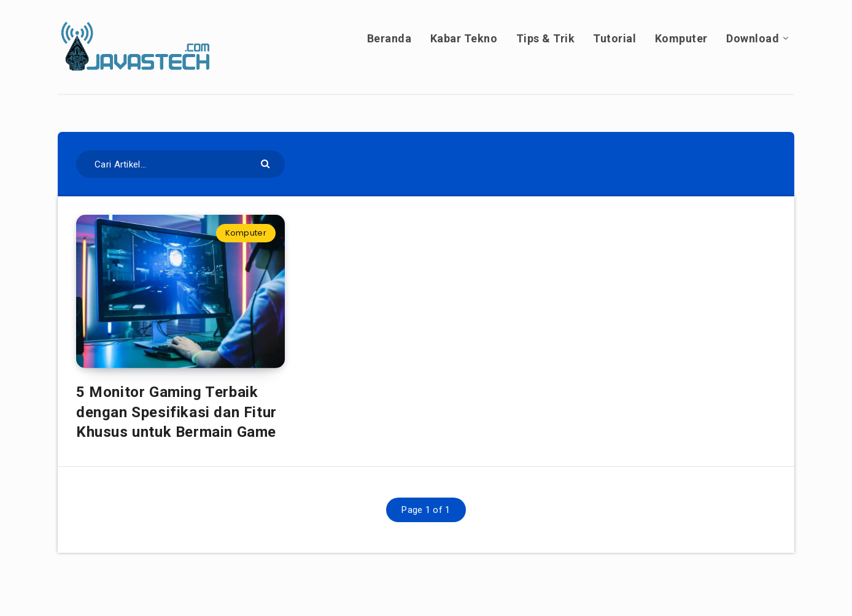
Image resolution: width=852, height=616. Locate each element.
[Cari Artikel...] (180, 164)
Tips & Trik (546, 38)
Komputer (681, 38)
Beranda (389, 38)
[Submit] (267, 163)
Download (753, 38)
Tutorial (614, 38)
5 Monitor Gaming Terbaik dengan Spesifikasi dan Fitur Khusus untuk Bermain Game (178, 412)
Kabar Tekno (464, 38)
